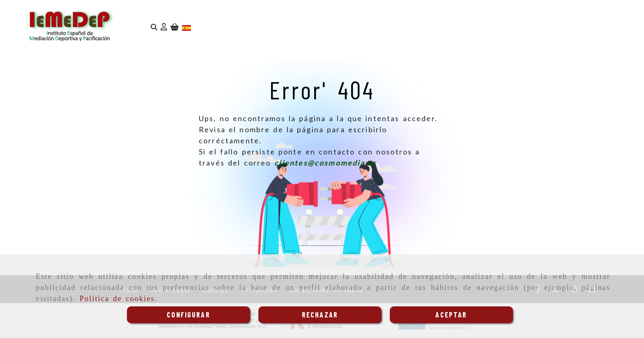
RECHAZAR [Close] (320, 315)
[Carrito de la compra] (175, 27)
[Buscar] (154, 27)
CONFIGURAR (189, 315)
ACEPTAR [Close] (451, 315)
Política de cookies (117, 299)
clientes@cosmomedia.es (326, 163)
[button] (164, 27)
